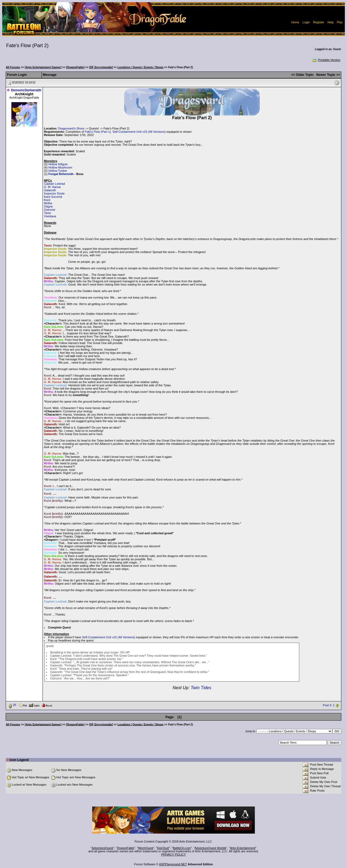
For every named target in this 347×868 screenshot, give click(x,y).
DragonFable (126, 848)
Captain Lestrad (54, 184)
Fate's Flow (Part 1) (98, 132)
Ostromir (50, 210)
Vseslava (50, 216)
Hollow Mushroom (60, 167)
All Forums (13, 67)
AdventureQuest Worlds (211, 848)
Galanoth (50, 190)
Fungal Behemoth (61, 174)
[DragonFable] (75, 67)
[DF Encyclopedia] (101, 67)
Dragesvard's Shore (71, 128)
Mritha (48, 203)
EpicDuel (163, 848)
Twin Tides (201, 688)
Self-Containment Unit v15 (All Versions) (139, 132)
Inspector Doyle (54, 193)
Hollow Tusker (58, 171)
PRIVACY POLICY (174, 854)
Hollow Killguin (58, 164)
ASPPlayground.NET (173, 864)
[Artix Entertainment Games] (43, 67)
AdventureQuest (102, 848)
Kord (47, 200)
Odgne (48, 206)
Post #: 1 (329, 705)
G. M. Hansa (52, 187)
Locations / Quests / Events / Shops (141, 67)
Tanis (47, 213)
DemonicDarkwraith (26, 90)
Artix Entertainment (243, 848)
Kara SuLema (53, 197)
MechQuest (146, 848)
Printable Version (326, 60)
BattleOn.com (182, 848)
